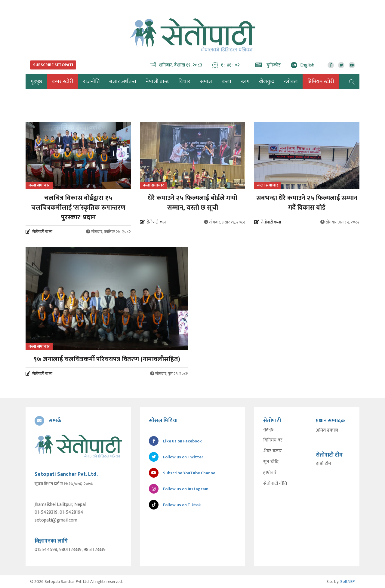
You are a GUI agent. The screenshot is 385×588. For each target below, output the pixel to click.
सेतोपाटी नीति (275, 484)
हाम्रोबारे (270, 473)
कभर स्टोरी (63, 82)
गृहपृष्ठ (268, 429)
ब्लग (245, 82)
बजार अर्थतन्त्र (123, 82)
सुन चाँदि (271, 462)
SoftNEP (348, 582)
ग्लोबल (291, 82)
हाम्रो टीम (323, 464)
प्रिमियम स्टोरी (321, 82)
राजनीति (91, 82)
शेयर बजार (273, 451)
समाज (206, 82)
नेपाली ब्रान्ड (157, 82)
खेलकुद (267, 82)
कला (226, 82)
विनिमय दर (273, 440)
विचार (184, 82)
